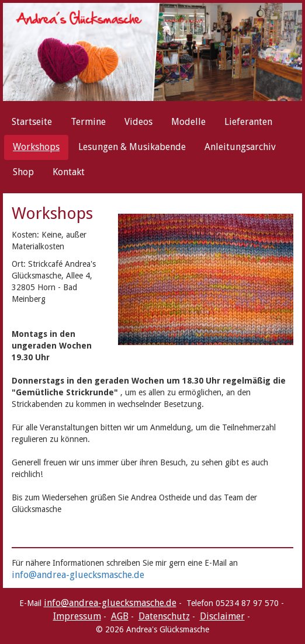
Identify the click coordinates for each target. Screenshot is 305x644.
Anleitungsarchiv (240, 147)
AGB (120, 616)
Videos (138, 122)
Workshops (36, 147)
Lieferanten (248, 122)
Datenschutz (164, 616)
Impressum (77, 616)
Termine (88, 122)
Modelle (188, 122)
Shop (23, 172)
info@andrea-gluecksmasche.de (78, 575)
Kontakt (69, 172)
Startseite (32, 122)
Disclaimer (222, 616)
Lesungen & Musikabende (132, 147)
